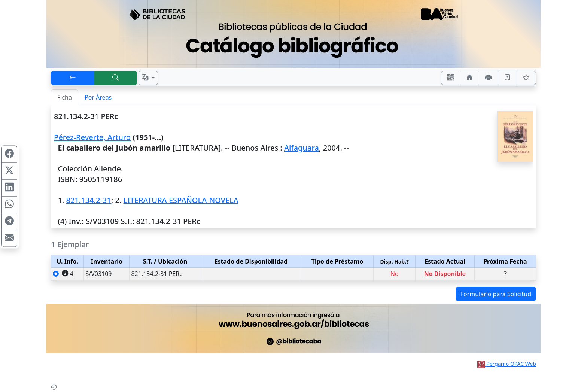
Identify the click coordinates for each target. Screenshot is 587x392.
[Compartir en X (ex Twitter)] (9, 171)
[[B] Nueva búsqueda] (116, 78)
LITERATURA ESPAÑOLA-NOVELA (181, 200)
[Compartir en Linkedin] (9, 188)
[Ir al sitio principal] (293, 34)
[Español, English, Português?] (148, 78)
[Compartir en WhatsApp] (9, 204)
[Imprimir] (489, 78)
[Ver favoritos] (526, 78)
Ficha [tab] (65, 97)
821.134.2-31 (88, 200)
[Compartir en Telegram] (9, 221)
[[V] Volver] (73, 78)
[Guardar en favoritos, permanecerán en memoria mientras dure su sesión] (508, 78)
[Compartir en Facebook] (9, 154)
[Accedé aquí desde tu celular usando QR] (451, 78)
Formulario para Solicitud (496, 294)
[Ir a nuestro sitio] (470, 78)
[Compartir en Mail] (9, 238)
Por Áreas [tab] (98, 97)
